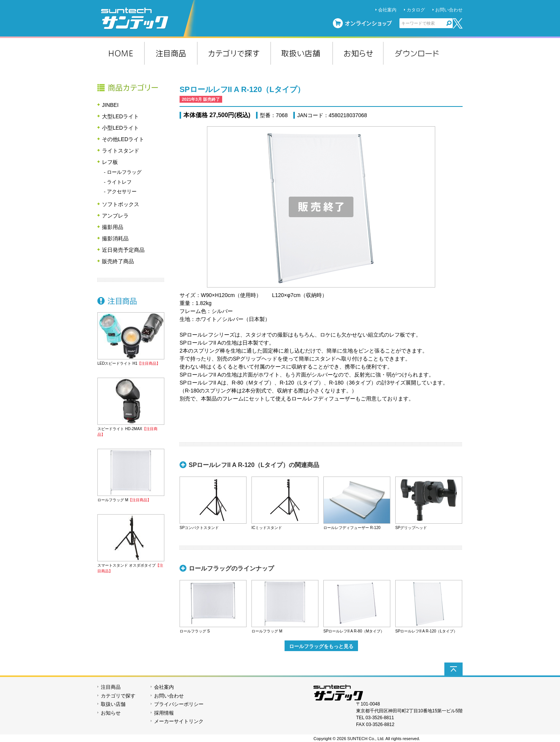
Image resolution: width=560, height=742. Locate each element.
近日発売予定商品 (123, 250)
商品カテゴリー (131, 87)
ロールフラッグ (124, 172)
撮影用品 (113, 227)
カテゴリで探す (118, 696)
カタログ (416, 10)
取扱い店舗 (113, 704)
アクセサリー (122, 191)
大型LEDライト (120, 116)
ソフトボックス (121, 204)
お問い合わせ (449, 10)
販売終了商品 (118, 261)
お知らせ (111, 713)
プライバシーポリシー (179, 704)
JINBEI (110, 105)
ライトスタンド (121, 151)
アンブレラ (115, 216)
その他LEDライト (123, 139)
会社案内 (387, 10)
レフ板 (110, 162)
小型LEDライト (120, 128)
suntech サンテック (149, 18)
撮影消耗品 (115, 238)
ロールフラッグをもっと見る (321, 646)
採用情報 (164, 713)
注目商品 (131, 301)
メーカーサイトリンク (179, 721)
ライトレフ (119, 182)
